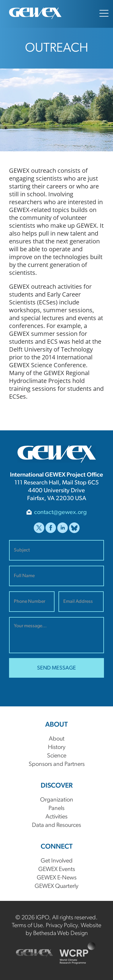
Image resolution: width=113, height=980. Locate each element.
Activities (56, 817)
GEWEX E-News (57, 878)
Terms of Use (27, 926)
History (57, 747)
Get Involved (57, 861)
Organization (57, 800)
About (57, 739)
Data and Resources (56, 825)
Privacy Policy (62, 926)
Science (57, 756)
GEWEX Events (57, 869)
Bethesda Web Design (60, 933)
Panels (56, 808)
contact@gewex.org (60, 512)
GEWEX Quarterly (56, 886)
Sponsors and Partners (57, 764)
